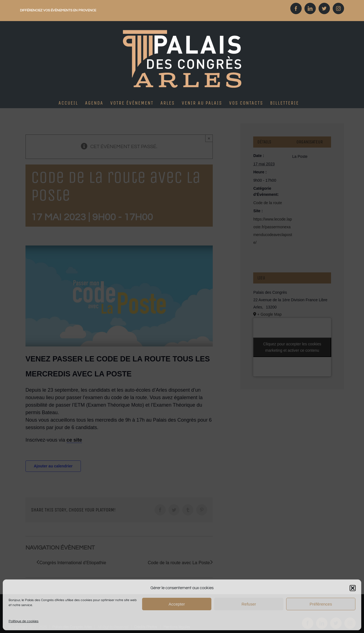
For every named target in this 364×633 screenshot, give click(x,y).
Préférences (321, 604)
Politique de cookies (24, 621)
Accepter (177, 604)
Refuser (249, 604)
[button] (353, 588)
